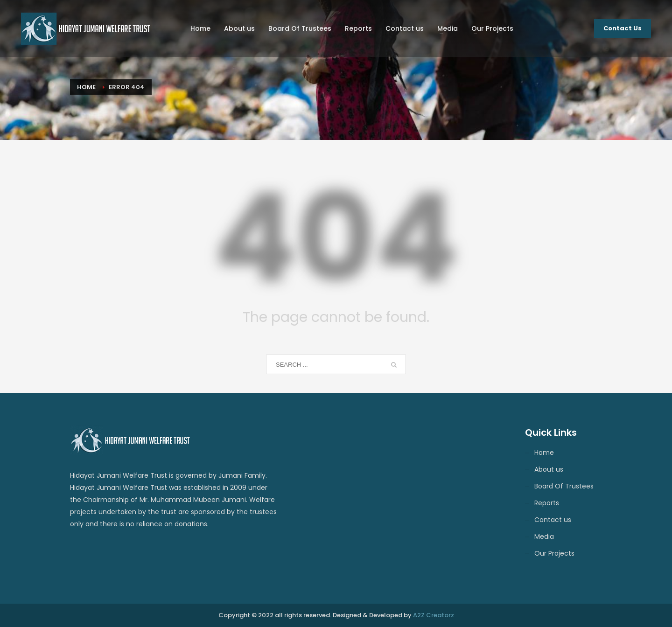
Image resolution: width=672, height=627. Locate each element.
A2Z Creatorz (434, 615)
